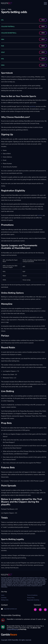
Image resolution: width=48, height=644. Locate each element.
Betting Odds (5, 600)
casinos (40, 215)
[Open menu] (45, 3)
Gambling (4, 598)
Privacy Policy (31, 598)
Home (3, 9)
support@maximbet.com (9, 609)
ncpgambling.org (12, 629)
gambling (32, 106)
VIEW (43, 20)
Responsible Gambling (33, 600)
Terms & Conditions (32, 595)
